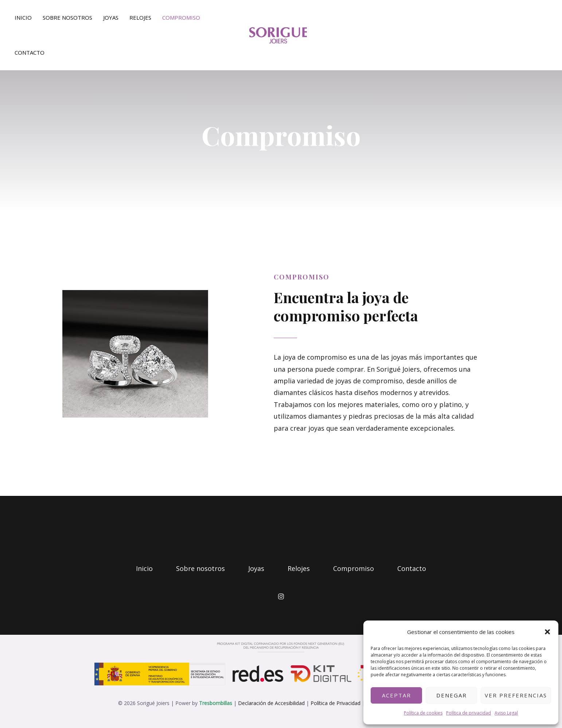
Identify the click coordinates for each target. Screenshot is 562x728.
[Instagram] (281, 596)
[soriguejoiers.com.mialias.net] (278, 34)
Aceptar (397, 695)
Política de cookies (423, 713)
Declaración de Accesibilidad (271, 703)
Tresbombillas (216, 703)
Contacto (30, 52)
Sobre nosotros (67, 17)
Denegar (452, 695)
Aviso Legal (506, 713)
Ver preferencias (516, 695)
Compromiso (181, 17)
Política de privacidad (469, 713)
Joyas (111, 17)
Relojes (140, 17)
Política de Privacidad (335, 703)
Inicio (23, 17)
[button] (547, 632)
